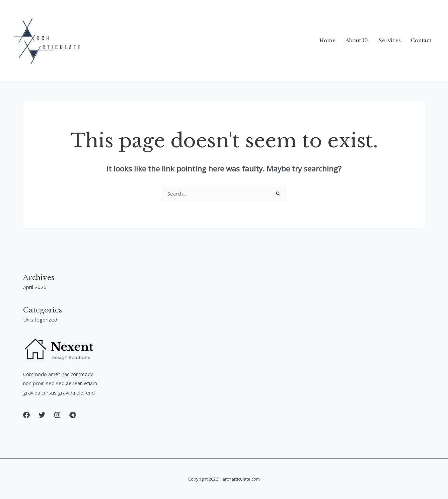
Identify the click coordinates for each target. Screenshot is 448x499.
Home (327, 40)
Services (390, 40)
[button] (26, 415)
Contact (421, 40)
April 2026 (35, 287)
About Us (357, 40)
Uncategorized (40, 319)
